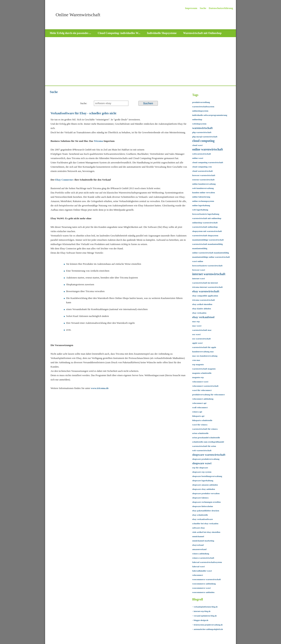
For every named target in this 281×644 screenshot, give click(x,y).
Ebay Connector (64, 180)
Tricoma (99, 141)
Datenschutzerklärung (221, 8)
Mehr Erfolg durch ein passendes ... (70, 33)
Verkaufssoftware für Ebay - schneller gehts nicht (83, 113)
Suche (203, 8)
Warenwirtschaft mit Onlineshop (202, 33)
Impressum (191, 8)
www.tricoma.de (100, 388)
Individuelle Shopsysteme (162, 33)
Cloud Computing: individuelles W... (119, 33)
